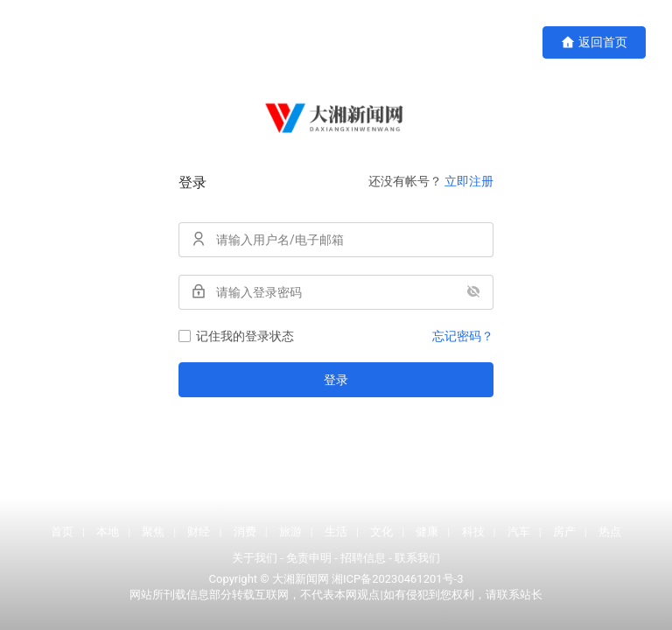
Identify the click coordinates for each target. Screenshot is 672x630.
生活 (336, 532)
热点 (610, 532)
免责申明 (309, 558)
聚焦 (153, 532)
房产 (564, 532)
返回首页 (594, 42)
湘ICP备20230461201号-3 (397, 579)
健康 (427, 532)
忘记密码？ (463, 336)
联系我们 (417, 558)
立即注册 (469, 181)
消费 (245, 532)
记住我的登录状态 (236, 336)
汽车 (519, 532)
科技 (473, 532)
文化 (381, 532)
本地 (108, 532)
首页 (62, 532)
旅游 (290, 532)
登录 (336, 380)
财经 (199, 532)
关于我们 (255, 558)
